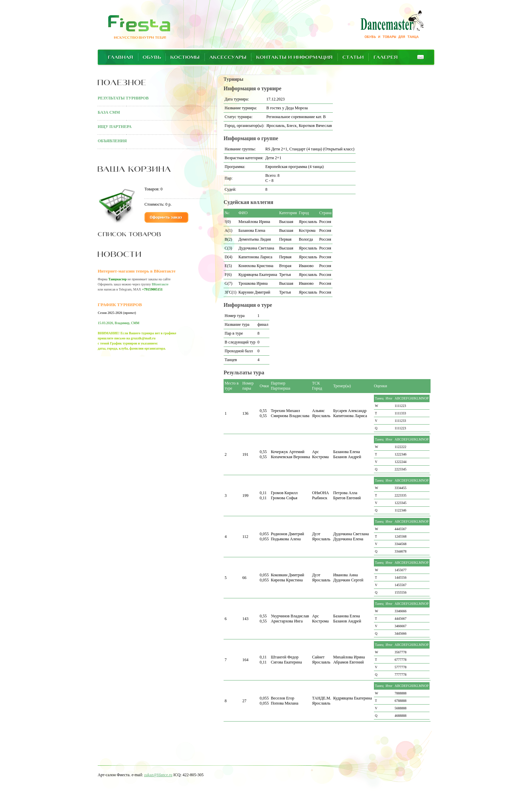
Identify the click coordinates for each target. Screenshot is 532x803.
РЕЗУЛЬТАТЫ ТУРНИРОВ (123, 98)
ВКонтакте (160, 284)
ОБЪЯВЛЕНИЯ (112, 141)
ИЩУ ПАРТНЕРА (115, 127)
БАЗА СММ (109, 112)
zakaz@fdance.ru (158, 775)
